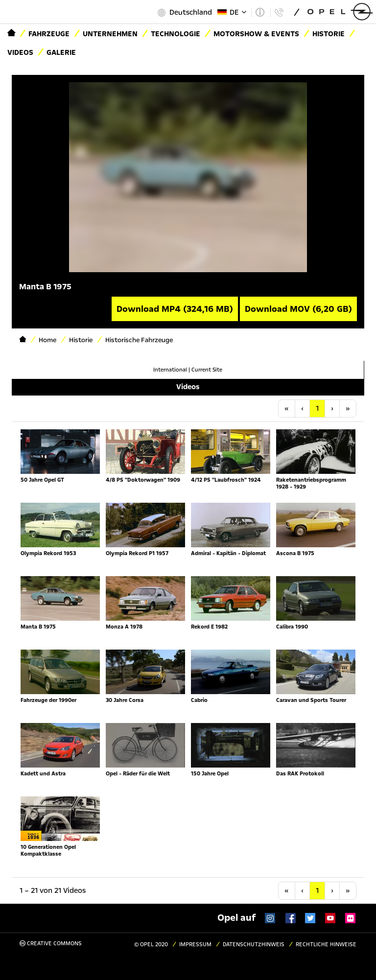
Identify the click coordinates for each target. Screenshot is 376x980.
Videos (20, 52)
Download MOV (298, 309)
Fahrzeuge (49, 34)
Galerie (61, 52)
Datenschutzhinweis (254, 945)
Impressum (195, 945)
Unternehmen (110, 34)
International (170, 370)
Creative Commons (51, 944)
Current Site (207, 370)
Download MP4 (175, 309)
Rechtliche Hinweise (326, 945)
